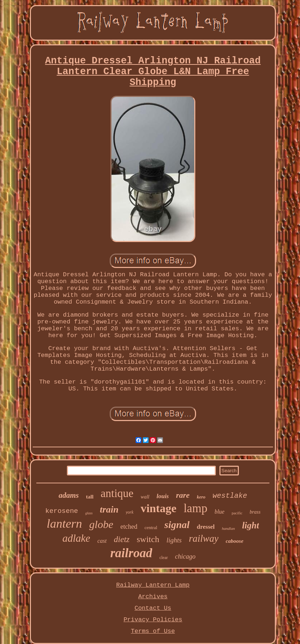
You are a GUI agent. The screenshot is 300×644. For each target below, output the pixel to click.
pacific (237, 513)
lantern (64, 524)
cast (102, 541)
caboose (234, 541)
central (151, 527)
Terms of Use (153, 631)
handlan (228, 528)
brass (255, 512)
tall (90, 497)
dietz (122, 539)
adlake (76, 538)
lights (174, 540)
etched (129, 527)
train (109, 509)
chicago (185, 556)
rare (183, 495)
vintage (159, 508)
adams (69, 495)
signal (177, 525)
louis (163, 496)
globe (101, 524)
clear (163, 558)
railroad (131, 553)
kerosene (62, 511)
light (251, 525)
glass (89, 513)
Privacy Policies (153, 620)
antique (117, 493)
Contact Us (153, 608)
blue (219, 512)
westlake (230, 496)
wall (145, 497)
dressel (206, 527)
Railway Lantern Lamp (153, 585)
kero (201, 497)
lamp (195, 508)
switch (148, 539)
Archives (153, 597)
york (130, 512)
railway (204, 538)
